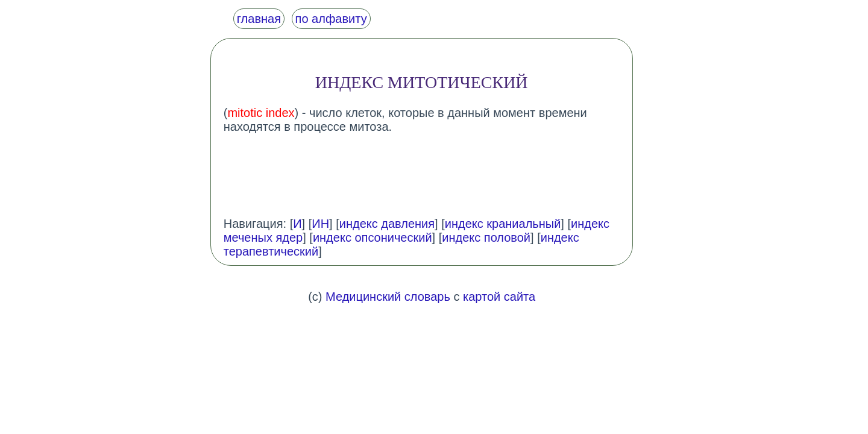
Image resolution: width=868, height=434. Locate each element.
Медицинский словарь (388, 297)
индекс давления (387, 224)
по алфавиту (331, 19)
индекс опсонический (373, 237)
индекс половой (486, 237)
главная (259, 19)
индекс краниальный (503, 224)
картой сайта (499, 297)
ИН (320, 224)
